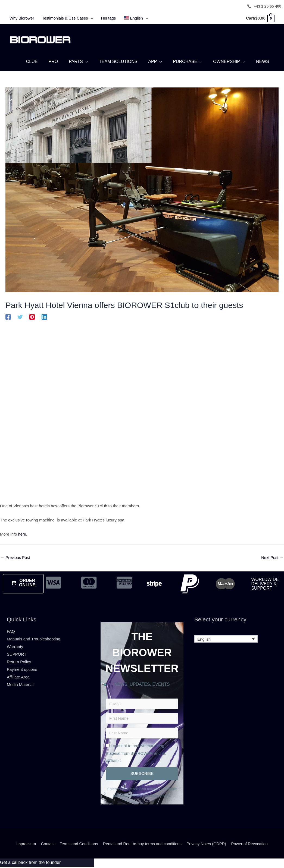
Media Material (20, 684)
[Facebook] (8, 316)
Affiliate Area (18, 676)
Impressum (23, 845)
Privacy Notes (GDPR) (208, 845)
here (22, 533)
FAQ (11, 631)
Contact (45, 845)
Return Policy (19, 661)
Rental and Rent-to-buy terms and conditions (142, 845)
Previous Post (16, 557)
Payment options (22, 669)
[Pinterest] (32, 316)
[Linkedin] (44, 316)
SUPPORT (17, 653)
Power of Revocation (253, 845)
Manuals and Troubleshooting (34, 638)
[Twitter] (20, 316)
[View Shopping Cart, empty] (260, 18)
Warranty (15, 646)
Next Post (272, 557)
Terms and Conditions (77, 845)
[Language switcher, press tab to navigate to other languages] (226, 638)
